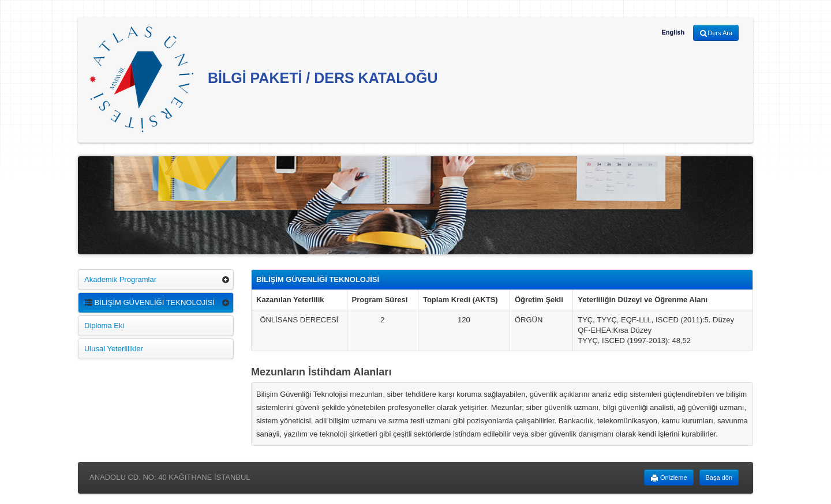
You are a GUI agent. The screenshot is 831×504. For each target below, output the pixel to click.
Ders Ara (716, 33)
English (673, 32)
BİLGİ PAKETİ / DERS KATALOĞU (264, 79)
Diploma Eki (104, 326)
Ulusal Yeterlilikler (114, 349)
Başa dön (719, 477)
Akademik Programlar (120, 279)
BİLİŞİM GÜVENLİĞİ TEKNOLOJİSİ (149, 302)
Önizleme (669, 478)
